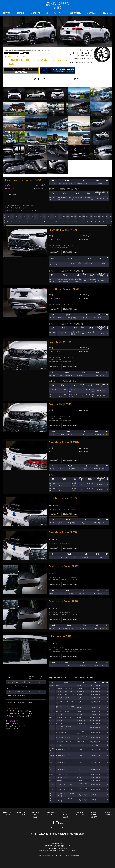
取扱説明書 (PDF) (70, 252)
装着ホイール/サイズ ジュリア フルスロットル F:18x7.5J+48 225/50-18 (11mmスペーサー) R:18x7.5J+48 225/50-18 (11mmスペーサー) (90, 57)
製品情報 (7, 13)
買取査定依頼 (75, 13)
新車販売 (21, 13)
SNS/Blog (91, 13)
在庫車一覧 (36, 13)
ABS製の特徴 (55, 460)
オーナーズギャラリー (55, 13)
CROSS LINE (35, 50)
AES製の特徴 (11, 194)
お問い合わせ (107, 13)
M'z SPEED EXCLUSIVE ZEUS (17, 50)
